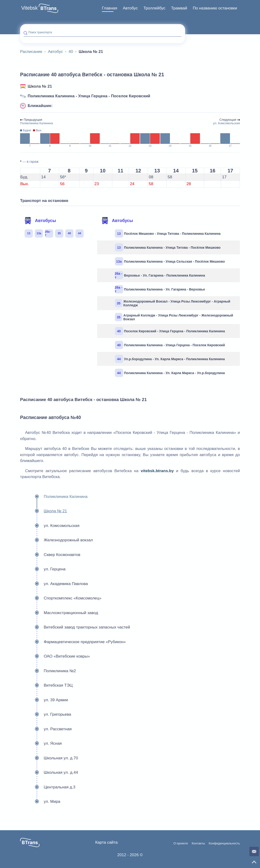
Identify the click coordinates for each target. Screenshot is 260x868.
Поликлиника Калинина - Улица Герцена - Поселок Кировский (89, 96)
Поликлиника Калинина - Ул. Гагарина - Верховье (160, 289)
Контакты (198, 843)
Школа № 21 (40, 86)
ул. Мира (40, 802)
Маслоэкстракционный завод (59, 613)
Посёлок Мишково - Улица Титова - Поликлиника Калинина (168, 233)
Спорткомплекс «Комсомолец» (61, 598)
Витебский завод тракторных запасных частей (75, 627)
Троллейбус (154, 8)
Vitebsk (29, 8)
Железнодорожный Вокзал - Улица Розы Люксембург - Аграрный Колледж (173, 303)
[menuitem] (110, 8)
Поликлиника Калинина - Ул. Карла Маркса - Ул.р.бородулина (170, 373)
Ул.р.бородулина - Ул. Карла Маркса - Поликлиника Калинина (170, 359)
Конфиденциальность (224, 843)
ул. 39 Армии (44, 700)
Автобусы (40, 221)
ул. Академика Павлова (54, 584)
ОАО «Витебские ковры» (55, 656)
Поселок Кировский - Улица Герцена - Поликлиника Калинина (170, 331)
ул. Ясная (41, 744)
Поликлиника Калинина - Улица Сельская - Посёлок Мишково (170, 261)
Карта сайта (106, 842)
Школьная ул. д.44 (49, 773)
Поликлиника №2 (48, 671)
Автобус (130, 8)
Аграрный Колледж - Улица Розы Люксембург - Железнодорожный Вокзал (174, 317)
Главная (110, 8)
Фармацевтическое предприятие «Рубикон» (73, 642)
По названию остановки (215, 8)
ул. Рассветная (46, 729)
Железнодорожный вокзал (56, 540)
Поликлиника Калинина (54, 497)
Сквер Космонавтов (50, 555)
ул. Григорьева (46, 714)
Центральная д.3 (48, 787)
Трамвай (179, 8)
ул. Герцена (43, 569)
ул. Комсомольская (50, 526)
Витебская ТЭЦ (46, 685)
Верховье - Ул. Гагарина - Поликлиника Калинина (160, 275)
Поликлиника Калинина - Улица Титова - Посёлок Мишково (168, 247)
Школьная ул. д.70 (49, 758)
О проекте (181, 843)
